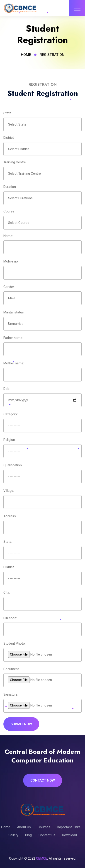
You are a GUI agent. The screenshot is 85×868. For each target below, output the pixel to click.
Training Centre (15, 162)
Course (9, 211)
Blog (28, 835)
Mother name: (14, 363)
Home (26, 56)
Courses (44, 827)
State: (8, 542)
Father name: (13, 338)
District (9, 138)
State (7, 113)
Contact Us (47, 835)
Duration (10, 187)
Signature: (11, 694)
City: (7, 593)
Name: (8, 236)
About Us (24, 827)
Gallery (13, 835)
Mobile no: (11, 261)
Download (69, 835)
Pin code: (10, 618)
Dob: (7, 389)
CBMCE (42, 858)
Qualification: (13, 465)
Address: (10, 516)
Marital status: (14, 312)
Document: (11, 669)
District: (9, 567)
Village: (9, 491)
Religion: (10, 440)
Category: (11, 414)
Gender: (9, 287)
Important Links (69, 827)
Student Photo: (15, 643)
